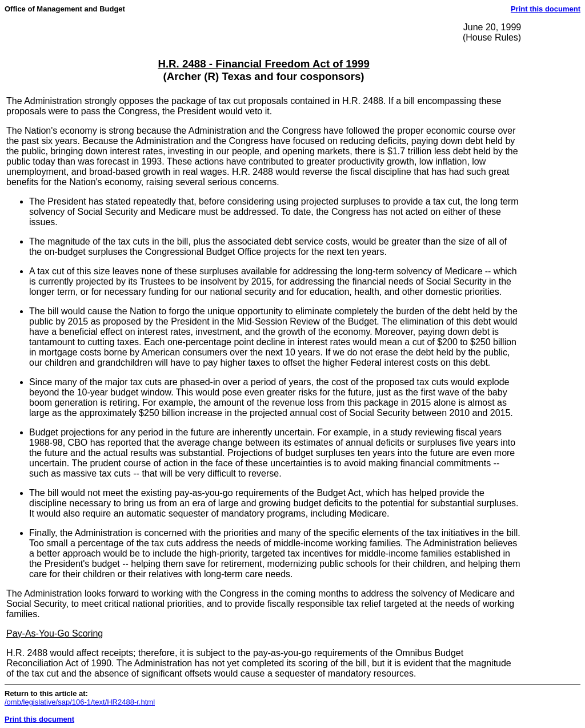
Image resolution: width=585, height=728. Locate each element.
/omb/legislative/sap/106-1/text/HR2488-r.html (80, 702)
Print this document (546, 9)
